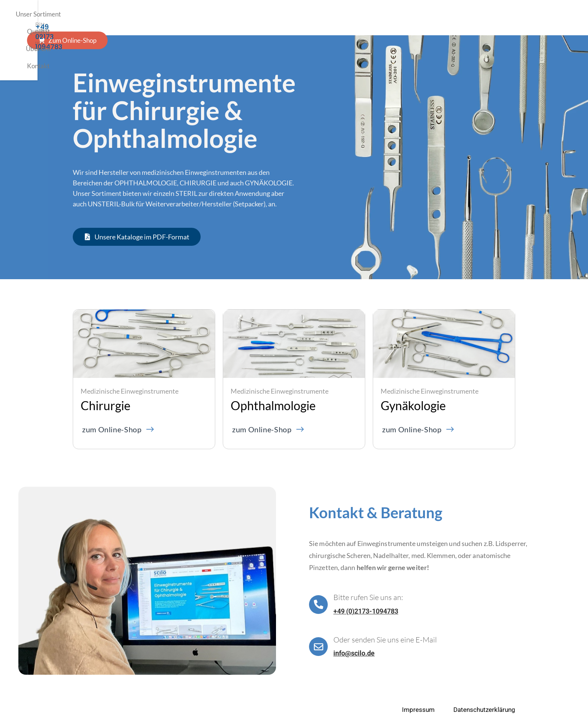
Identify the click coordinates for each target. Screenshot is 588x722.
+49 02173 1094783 (484, 21)
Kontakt (308, 17)
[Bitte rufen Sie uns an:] (318, 605)
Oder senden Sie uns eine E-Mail (385, 640)
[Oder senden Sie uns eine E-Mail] (318, 647)
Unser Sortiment (188, 17)
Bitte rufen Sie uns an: (368, 597)
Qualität (235, 17)
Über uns (271, 17)
